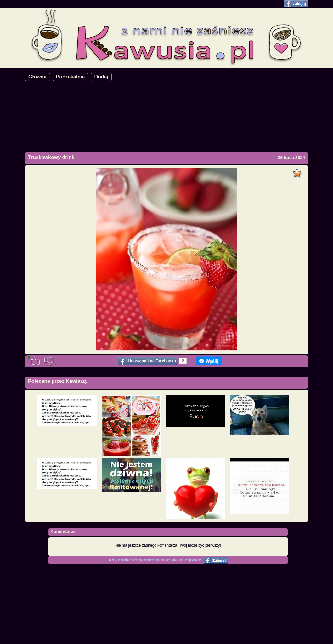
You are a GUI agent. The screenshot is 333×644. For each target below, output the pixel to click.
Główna (37, 77)
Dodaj (101, 77)
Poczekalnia (71, 77)
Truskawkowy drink (51, 157)
